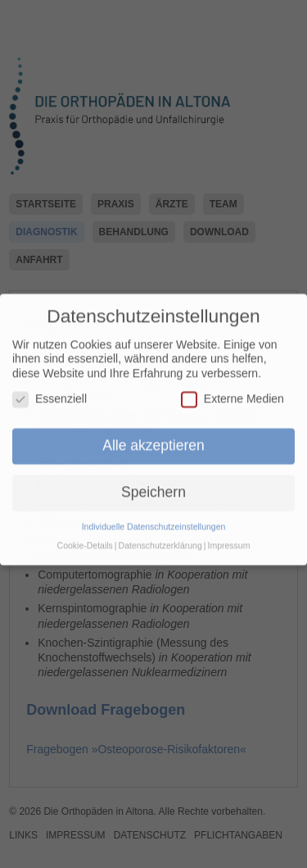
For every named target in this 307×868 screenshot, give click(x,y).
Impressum (228, 536)
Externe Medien (233, 390)
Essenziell (50, 390)
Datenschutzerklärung (160, 536)
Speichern (153, 483)
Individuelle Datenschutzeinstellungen (154, 517)
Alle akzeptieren (153, 436)
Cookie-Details (85, 536)
